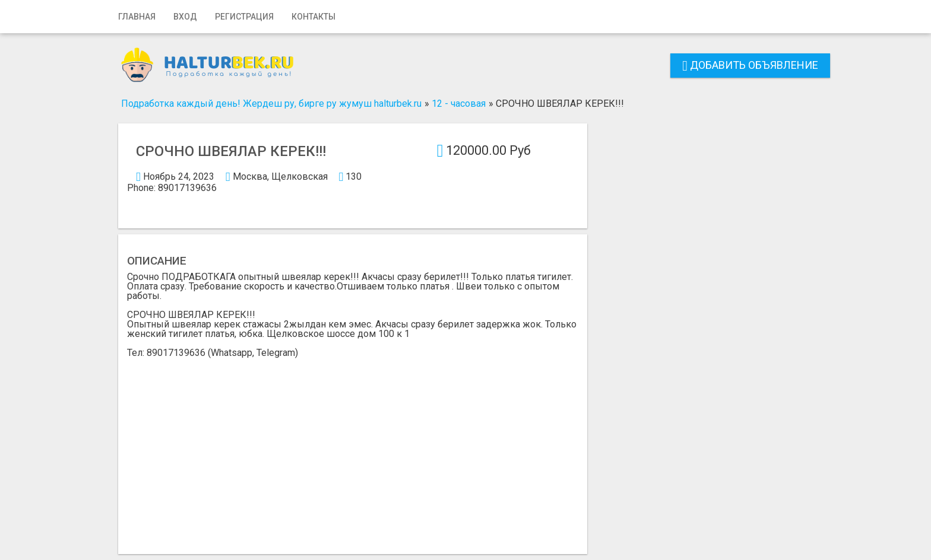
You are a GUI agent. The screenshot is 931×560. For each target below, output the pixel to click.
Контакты (313, 17)
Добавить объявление (750, 65)
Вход (185, 17)
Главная (137, 17)
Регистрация (244, 17)
